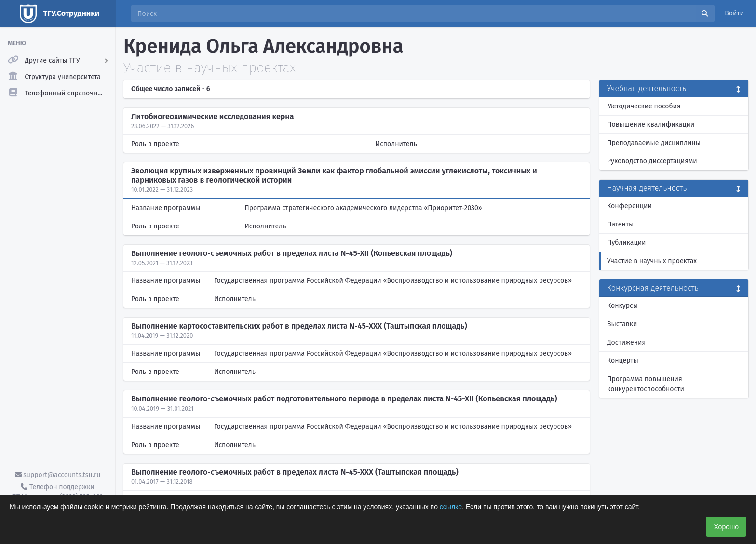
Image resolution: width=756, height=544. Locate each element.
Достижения (626, 342)
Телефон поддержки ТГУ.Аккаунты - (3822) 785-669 (57, 492)
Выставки (622, 324)
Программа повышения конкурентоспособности (646, 384)
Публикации (626, 243)
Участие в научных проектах (652, 261)
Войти (734, 13)
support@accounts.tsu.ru (58, 475)
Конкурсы (622, 306)
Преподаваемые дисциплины (654, 143)
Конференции (629, 206)
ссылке (451, 507)
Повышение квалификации (651, 125)
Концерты (623, 361)
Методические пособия (644, 106)
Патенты (620, 224)
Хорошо (726, 527)
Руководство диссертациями (652, 161)
